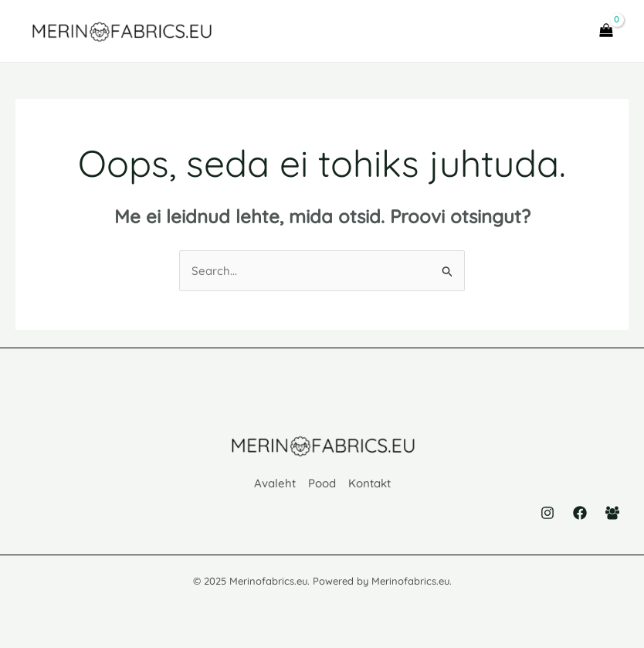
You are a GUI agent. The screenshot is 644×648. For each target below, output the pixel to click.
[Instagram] (547, 513)
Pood (322, 483)
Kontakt (369, 483)
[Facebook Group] (612, 513)
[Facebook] (580, 513)
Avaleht (275, 483)
